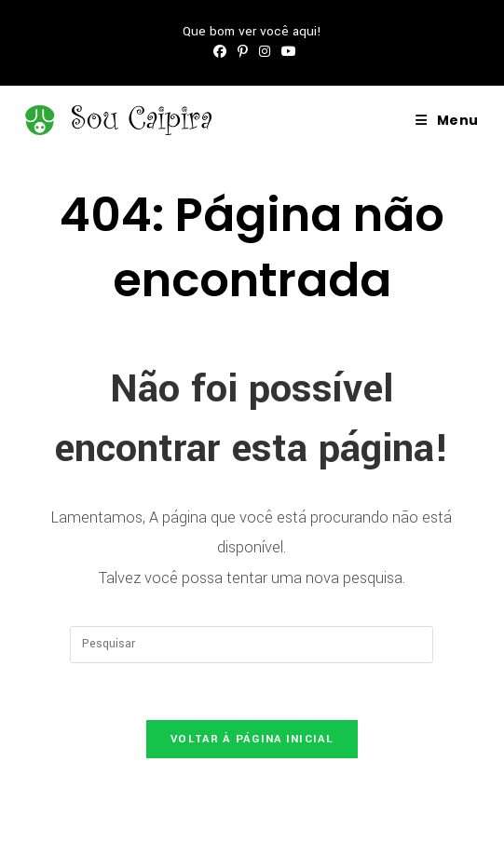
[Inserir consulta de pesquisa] (252, 645)
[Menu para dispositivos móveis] (447, 120)
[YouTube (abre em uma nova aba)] (286, 52)
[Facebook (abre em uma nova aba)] (220, 52)
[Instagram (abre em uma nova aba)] (265, 52)
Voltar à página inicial (252, 739)
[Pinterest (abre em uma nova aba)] (243, 52)
